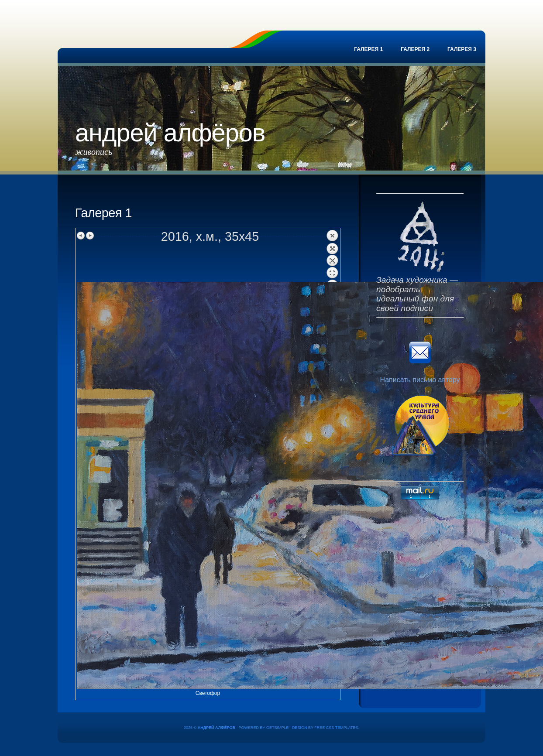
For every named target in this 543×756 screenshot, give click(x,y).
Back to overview (332, 256)
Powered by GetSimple (264, 728)
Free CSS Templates (336, 728)
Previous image (81, 236)
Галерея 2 (415, 49)
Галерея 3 (462, 49)
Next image (90, 236)
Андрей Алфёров (170, 133)
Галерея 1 (368, 49)
